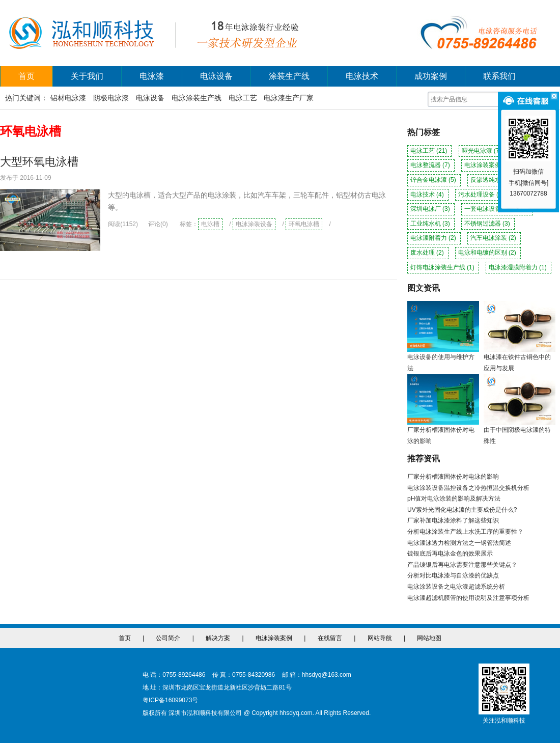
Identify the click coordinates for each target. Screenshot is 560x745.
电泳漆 (152, 76)
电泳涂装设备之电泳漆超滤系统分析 (456, 587)
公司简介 (168, 638)
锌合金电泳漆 (434, 180)
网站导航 (380, 638)
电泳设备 (216, 76)
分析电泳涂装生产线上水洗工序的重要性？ (465, 532)
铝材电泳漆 (68, 98)
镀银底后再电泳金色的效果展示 (450, 554)
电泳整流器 (431, 165)
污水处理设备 (482, 195)
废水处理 (428, 253)
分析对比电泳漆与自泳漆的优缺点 (453, 575)
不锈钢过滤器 (488, 224)
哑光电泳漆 (482, 151)
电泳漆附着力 (434, 238)
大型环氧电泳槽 (39, 162)
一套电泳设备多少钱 (497, 209)
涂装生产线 (289, 76)
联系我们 (499, 76)
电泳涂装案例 (488, 165)
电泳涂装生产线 (197, 98)
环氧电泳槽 (304, 224)
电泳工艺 (243, 98)
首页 (26, 76)
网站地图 (429, 638)
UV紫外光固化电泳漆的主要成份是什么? (462, 510)
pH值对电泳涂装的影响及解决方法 (454, 499)
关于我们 (87, 76)
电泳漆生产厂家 (289, 98)
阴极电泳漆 (111, 98)
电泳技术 (362, 76)
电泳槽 (210, 224)
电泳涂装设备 (254, 224)
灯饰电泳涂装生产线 (443, 267)
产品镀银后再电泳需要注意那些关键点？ (462, 565)
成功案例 (431, 76)
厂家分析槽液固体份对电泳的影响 (453, 477)
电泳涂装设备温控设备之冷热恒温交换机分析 (468, 488)
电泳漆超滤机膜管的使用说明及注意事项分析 (468, 598)
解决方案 (218, 638)
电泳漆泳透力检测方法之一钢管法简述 (459, 543)
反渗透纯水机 (494, 180)
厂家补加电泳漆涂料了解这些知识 (453, 520)
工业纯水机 (431, 224)
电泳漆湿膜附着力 (519, 267)
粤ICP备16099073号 (170, 700)
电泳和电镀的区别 (488, 253)
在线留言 (330, 638)
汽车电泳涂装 (494, 238)
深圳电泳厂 (431, 209)
